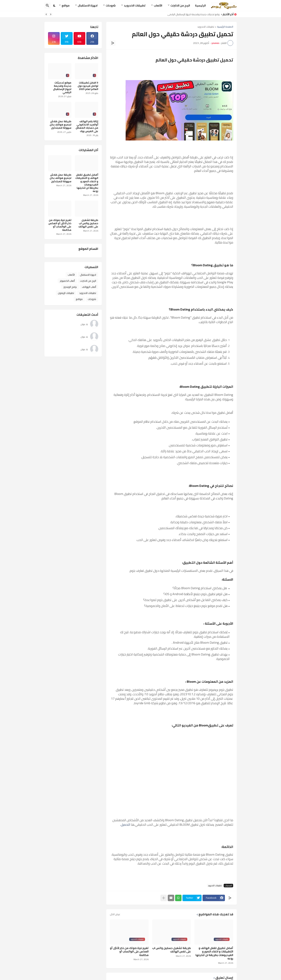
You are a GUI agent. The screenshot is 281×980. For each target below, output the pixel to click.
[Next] (46, 14)
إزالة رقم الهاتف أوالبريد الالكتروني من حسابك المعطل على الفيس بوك (87, 126)
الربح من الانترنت (180, 5)
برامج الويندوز (70, 287)
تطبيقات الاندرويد (135, 5)
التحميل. (125, 825)
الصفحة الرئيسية (225, 27)
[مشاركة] (113, 43)
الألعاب (158, 5)
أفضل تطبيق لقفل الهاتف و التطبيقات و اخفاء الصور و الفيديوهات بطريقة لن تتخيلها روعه (214, 953)
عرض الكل (115, 914)
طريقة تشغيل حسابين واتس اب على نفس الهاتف (172, 950)
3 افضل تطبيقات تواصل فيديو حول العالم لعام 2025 (88, 86)
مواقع (66, 5)
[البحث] (47, 6)
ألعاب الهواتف (89, 287)
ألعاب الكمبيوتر (67, 281)
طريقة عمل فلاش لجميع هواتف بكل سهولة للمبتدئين (60, 125)
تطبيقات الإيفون (66, 293)
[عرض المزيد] (164, 898)
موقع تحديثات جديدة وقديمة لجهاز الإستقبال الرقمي (192, 14)
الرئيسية (200, 5)
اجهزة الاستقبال (88, 5)
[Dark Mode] (54, 6)
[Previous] (51, 14)
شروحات (111, 5)
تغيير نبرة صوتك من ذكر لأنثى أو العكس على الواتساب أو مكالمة (129, 952)
